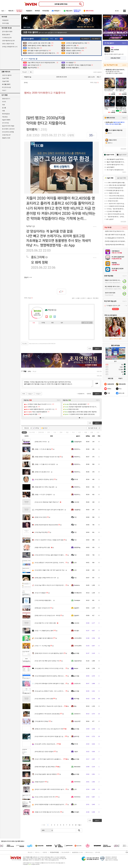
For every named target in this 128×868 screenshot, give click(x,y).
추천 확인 (96, 298)
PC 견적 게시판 (6, 87)
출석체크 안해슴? (42, 721)
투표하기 (115, 309)
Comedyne (77, 600)
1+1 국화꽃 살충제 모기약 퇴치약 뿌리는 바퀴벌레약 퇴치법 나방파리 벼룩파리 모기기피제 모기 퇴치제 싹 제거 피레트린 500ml (116, 238)
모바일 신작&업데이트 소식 (10, 47)
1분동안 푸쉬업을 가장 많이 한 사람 (47, 457)
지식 (73, 432)
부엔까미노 (77, 449)
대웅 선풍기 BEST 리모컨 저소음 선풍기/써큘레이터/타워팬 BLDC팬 (116, 235)
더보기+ (59, 400)
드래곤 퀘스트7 (6, 135)
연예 (41, 432)
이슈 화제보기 (96, 39)
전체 (24, 432)
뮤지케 (76, 479)
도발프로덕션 (78, 661)
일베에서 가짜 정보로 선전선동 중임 (47, 714)
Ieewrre (76, 668)
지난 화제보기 (85, 39)
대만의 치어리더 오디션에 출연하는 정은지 (49, 653)
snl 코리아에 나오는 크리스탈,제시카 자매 (49, 729)
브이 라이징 (5, 123)
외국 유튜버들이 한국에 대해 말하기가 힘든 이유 (51, 684)
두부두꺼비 (77, 782)
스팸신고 (89, 298)
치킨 (75, 517)
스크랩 (77, 298)
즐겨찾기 (45, 428)
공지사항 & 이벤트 (7, 31)
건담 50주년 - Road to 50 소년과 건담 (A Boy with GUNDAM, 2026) (56, 706)
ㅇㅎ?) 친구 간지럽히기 (43, 495)
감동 (92, 432)
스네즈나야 (77, 684)
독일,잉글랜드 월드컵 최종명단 (46, 774)
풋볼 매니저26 (6, 138)
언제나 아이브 (41, 442)
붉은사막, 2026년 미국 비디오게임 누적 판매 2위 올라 (52, 668)
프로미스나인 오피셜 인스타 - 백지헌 (47, 615)
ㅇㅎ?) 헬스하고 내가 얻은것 (45, 464)
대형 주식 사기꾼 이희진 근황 (45, 623)
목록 (92, 82)
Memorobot (77, 767)
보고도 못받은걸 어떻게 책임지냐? (47, 502)
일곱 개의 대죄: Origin (8, 126)
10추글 (37, 428)
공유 (73, 298)
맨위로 (89, 394)
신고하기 (83, 298)
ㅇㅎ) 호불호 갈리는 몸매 (44, 631)
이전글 (38, 394)
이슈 (32, 432)
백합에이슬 (27, 77)
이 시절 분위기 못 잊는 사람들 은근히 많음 (49, 540)
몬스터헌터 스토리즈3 (8, 129)
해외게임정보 (6, 114)
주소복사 (25, 344)
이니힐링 (51, 317)
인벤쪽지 (47, 317)
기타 (98, 432)
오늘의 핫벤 (5, 78)
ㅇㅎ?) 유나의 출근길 (43, 449)
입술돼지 (77, 608)
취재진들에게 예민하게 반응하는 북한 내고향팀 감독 (52, 676)
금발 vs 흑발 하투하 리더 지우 (45, 578)
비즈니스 (37, 852)
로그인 (117, 11)
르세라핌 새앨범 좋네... (43, 600)
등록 (97, 383)
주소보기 (25, 72)
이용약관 (45, 852)
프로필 (43, 323)
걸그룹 (4, 108)
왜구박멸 (77, 699)
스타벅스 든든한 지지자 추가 (45, 797)
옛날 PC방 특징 (41, 532)
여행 (3, 111)
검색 (79, 830)
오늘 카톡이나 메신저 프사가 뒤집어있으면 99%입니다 (53, 585)
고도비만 (77, 502)
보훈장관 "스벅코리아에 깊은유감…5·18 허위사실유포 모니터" (55, 563)
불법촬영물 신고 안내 (77, 852)
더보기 (55, 317)
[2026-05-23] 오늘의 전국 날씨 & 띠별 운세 (49, 510)
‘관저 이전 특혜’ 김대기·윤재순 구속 (47, 661)
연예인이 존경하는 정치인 (44, 479)
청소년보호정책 (65, 852)
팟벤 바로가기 (6, 99)
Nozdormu (77, 585)
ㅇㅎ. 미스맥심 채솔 (42, 646)
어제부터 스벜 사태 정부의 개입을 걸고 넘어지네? (51, 736)
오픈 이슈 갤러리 (7, 75)
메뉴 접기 (87, 323)
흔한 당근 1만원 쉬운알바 (44, 752)
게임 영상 (5, 117)
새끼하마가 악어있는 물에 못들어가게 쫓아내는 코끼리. (53, 555)
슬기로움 (77, 653)
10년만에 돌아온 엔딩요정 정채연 (46, 525)
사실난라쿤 (77, 721)
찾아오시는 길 (89, 852)
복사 (31, 72)
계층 (86, 432)
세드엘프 (77, 631)
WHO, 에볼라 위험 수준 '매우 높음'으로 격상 (50, 570)
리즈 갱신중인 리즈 (42, 472)
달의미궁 (77, 736)
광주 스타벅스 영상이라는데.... (46, 744)
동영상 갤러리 (6, 35)
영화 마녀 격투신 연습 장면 (45, 487)
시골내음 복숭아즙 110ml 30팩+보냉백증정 (116, 245)
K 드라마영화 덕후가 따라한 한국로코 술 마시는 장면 (52, 789)
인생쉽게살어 (78, 442)
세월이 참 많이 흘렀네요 (44, 638)
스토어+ (124, 65)
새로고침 (99, 371)
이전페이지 (81, 394)
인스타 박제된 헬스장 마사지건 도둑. (47, 812)
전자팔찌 (77, 812)
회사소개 (30, 852)
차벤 (3, 105)
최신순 (34, 371)
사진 (79, 432)
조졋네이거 (77, 714)
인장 (34, 323)
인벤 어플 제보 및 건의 (8, 41)
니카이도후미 (78, 638)
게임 (67, 432)
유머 (49, 432)
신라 (75, 563)
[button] (40, 418)
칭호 (62, 323)
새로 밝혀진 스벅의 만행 (44, 699)
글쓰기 (97, 423)
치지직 (4, 102)
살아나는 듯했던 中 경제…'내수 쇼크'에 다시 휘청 (51, 691)
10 (76, 825)
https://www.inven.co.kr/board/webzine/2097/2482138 (42, 344)
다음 (79, 825)
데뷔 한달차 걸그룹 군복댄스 (45, 767)
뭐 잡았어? (40, 782)
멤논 (75, 706)
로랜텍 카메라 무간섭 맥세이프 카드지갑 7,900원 (116, 231)
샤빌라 (76, 752)
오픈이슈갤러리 (98, 72)
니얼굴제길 (77, 510)
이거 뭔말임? (40, 593)
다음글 (30, 394)
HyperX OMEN (6, 120)
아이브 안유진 (41, 517)
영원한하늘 (77, 547)
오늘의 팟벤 (5, 81)
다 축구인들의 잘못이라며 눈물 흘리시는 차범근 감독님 (53, 759)
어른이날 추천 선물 (42, 547)
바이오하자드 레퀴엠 (8, 132)
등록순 (29, 371)
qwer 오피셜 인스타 (42, 608)
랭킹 (53, 323)
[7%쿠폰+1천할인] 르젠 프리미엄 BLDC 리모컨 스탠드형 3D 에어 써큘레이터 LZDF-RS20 (116, 241)
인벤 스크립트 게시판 (8, 44)
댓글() (96, 82)
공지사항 (97, 852)
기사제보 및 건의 (7, 38)
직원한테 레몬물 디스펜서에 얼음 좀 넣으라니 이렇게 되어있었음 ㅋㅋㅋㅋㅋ (59, 804)
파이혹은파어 (78, 593)
